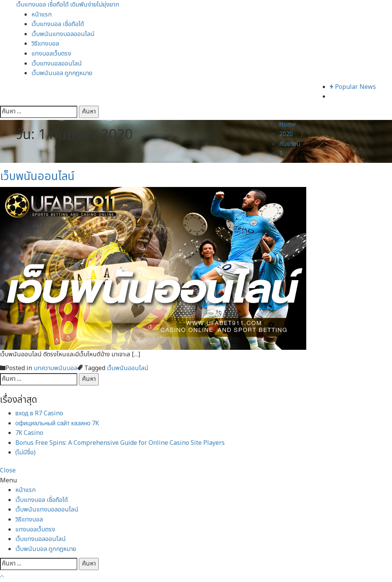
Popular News (353, 87)
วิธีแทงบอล (45, 44)
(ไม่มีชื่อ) (25, 452)
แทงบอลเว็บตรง (51, 54)
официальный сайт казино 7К (57, 423)
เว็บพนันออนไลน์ (37, 177)
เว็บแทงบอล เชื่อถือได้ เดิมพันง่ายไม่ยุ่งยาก (68, 5)
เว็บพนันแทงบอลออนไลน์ (63, 34)
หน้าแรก (42, 15)
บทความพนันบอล (56, 368)
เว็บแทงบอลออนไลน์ (57, 64)
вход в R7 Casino (39, 413)
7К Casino (29, 433)
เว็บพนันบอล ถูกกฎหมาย (62, 73)
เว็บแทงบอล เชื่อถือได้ (58, 24)
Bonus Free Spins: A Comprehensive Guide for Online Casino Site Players (120, 443)
